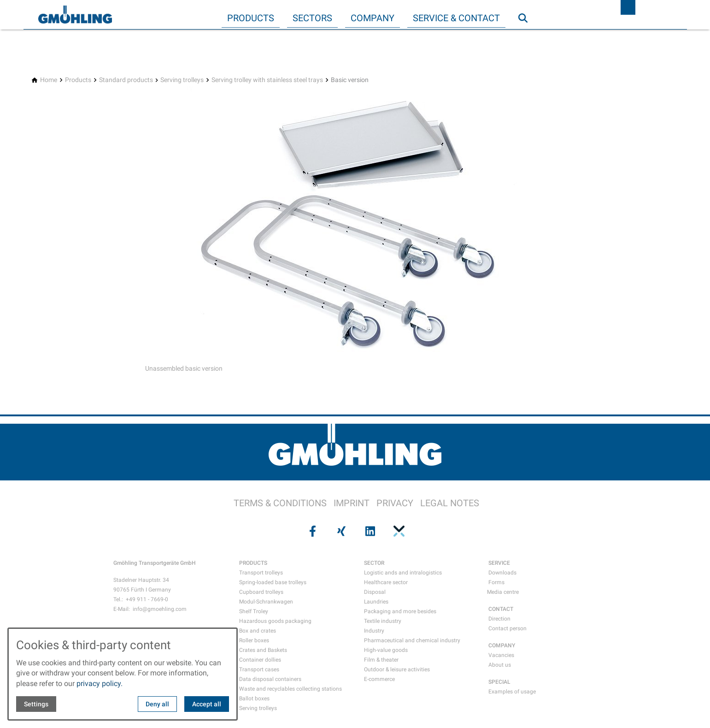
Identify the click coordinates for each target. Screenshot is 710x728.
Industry (374, 631)
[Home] (49, 80)
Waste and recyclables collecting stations (290, 689)
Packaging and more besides (400, 611)
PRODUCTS (253, 563)
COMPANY (502, 645)
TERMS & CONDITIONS (280, 503)
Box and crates (258, 631)
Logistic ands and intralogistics (403, 573)
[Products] (78, 80)
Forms (496, 582)
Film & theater (381, 660)
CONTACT (501, 609)
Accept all (207, 704)
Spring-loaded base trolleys (273, 582)
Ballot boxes (254, 698)
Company (373, 18)
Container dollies (260, 660)
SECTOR (374, 563)
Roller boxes (254, 640)
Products (251, 18)
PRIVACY (395, 503)
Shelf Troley (254, 611)
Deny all (157, 704)
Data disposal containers (270, 679)
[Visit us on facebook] (312, 531)
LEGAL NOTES (450, 503)
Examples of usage (512, 692)
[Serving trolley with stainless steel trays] (267, 80)
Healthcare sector (386, 582)
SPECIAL (499, 682)
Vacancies (501, 655)
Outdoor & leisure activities (397, 669)
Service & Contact (456, 18)
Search (527, 36)
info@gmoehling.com (160, 609)
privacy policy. (100, 684)
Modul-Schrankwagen (266, 602)
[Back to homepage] (75, 15)
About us (500, 665)
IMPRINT (352, 503)
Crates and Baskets (263, 650)
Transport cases (259, 669)
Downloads (502, 573)
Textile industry (383, 621)
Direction (499, 619)
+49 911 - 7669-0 (147, 599)
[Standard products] (126, 80)
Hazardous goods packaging (275, 621)
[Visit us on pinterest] (398, 531)
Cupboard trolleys (261, 592)
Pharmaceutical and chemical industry (412, 640)
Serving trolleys (258, 708)
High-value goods (386, 650)
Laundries (376, 602)
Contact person (508, 628)
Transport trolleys (261, 573)
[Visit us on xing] (340, 531)
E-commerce (379, 679)
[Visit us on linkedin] (370, 531)
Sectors (312, 18)
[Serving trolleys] (182, 80)
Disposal (375, 592)
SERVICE (499, 563)
